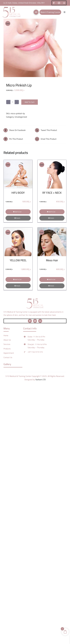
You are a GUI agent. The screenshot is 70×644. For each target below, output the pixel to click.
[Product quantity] (13, 102)
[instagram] (59, 3)
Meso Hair (52, 260)
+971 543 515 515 (35, 352)
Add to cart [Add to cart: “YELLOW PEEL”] (18, 279)
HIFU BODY (18, 193)
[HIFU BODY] (18, 174)
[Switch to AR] (36, 12)
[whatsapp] (64, 3)
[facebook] (54, 3)
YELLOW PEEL (18, 260)
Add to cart (30, 102)
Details (18, 218)
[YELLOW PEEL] (18, 242)
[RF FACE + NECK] (52, 174)
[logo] (12, 8)
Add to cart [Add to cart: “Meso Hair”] (52, 279)
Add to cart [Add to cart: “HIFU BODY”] (18, 212)
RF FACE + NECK (52, 193)
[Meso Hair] (52, 242)
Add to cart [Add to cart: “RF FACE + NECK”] (52, 212)
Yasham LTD (41, 380)
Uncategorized (21, 117)
